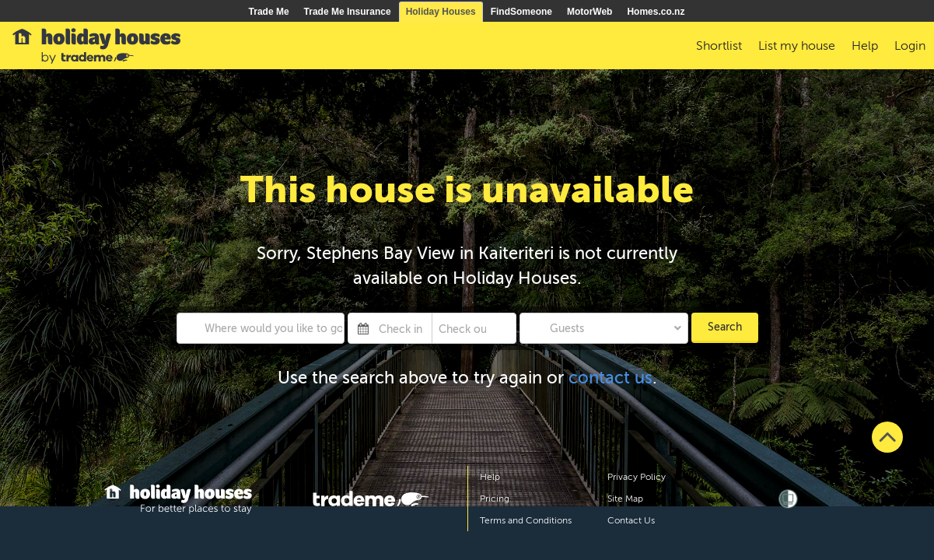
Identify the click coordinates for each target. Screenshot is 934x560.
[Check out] (462, 328)
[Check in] (402, 328)
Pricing (495, 499)
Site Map (625, 499)
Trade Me (269, 12)
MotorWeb (589, 12)
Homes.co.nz (656, 12)
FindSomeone (521, 12)
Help (490, 477)
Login (910, 46)
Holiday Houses (441, 12)
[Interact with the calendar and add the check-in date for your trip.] (363, 328)
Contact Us (631, 520)
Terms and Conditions (526, 520)
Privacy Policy (637, 477)
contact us (610, 378)
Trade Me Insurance (348, 12)
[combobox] (261, 328)
